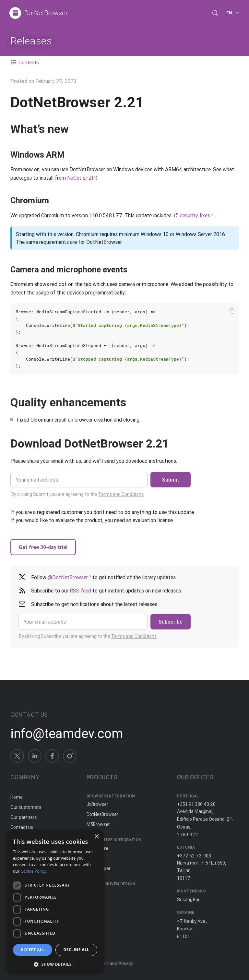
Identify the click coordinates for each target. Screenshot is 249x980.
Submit (171, 480)
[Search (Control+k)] (215, 13)
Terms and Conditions (121, 494)
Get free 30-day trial (43, 547)
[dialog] (55, 902)
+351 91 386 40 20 (196, 804)
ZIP (92, 178)
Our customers (26, 807)
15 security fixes (191, 215)
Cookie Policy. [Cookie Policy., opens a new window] (34, 871)
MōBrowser (98, 824)
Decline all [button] (77, 950)
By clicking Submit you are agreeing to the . (78, 494)
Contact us (22, 827)
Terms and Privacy (114, 963)
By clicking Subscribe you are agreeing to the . (88, 636)
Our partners (24, 817)
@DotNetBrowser (68, 577)
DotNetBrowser (46, 13)
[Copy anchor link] (76, 129)
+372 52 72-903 (194, 856)
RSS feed (80, 591)
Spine (92, 892)
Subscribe (171, 622)
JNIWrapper (99, 868)
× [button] (96, 837)
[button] (55, 964)
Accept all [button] (33, 950)
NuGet (74, 178)
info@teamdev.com (67, 734)
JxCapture (97, 848)
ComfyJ (95, 858)
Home (17, 797)
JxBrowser (97, 804)
